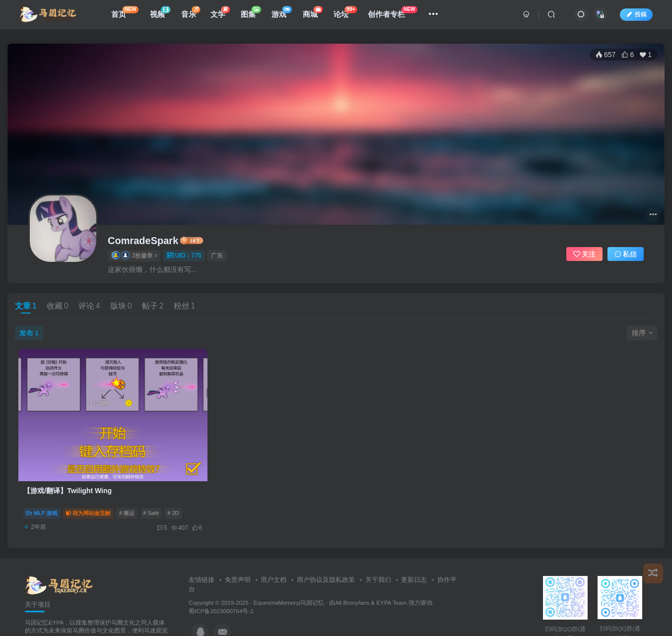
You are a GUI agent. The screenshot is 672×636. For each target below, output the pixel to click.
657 (605, 55)
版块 (121, 306)
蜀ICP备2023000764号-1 (221, 587)
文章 (26, 306)
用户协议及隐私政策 (326, 555)
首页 (128, 15)
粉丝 (185, 306)
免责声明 (238, 555)
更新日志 (414, 555)
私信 (626, 254)
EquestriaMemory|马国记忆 (289, 578)
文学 (224, 15)
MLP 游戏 (42, 488)
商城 (316, 15)
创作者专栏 (396, 15)
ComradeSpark (143, 241)
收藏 (58, 306)
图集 (254, 15)
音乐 (194, 15)
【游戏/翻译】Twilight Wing (68, 465)
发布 (29, 333)
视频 (164, 15)
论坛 (348, 15)
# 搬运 (127, 488)
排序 (642, 333)
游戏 (285, 15)
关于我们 (378, 555)
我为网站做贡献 (89, 488)
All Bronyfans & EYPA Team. (372, 578)
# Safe (151, 488)
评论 (89, 306)
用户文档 (273, 555)
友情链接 (202, 555)
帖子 (153, 306)
